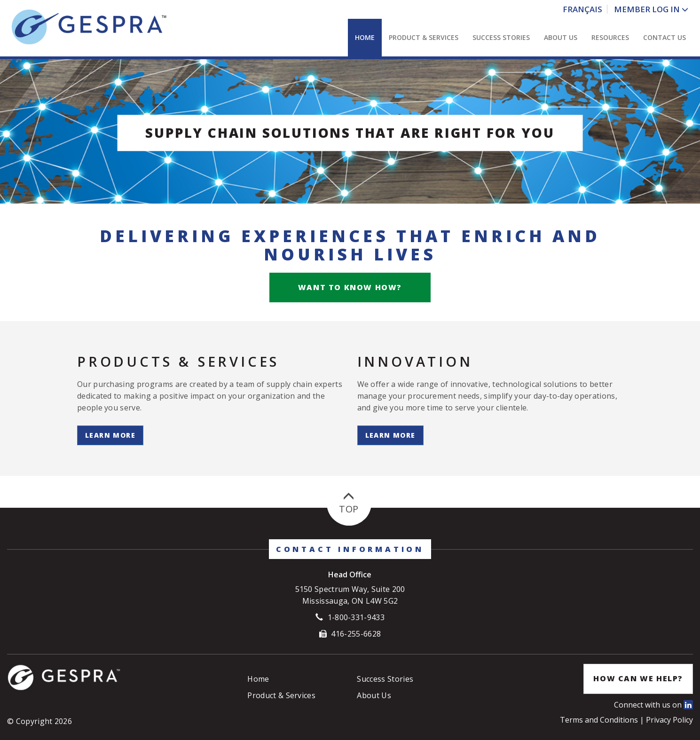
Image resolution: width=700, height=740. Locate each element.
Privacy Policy (669, 720)
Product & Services (424, 37)
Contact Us (665, 37)
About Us (561, 37)
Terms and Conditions (600, 720)
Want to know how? (350, 287)
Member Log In (647, 9)
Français (582, 9)
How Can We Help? (638, 678)
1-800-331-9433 (356, 617)
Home (365, 37)
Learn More (110, 435)
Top (349, 503)
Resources (610, 37)
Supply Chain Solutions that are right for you (350, 133)
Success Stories (501, 37)
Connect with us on (653, 705)
